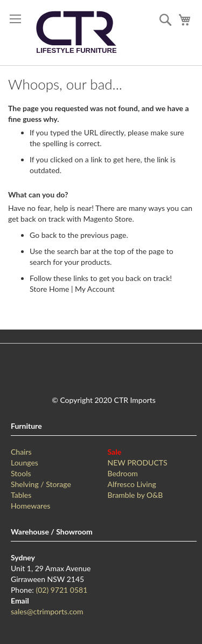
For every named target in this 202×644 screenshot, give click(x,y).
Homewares (30, 506)
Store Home (49, 289)
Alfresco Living (132, 484)
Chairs (21, 452)
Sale (115, 452)
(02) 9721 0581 (61, 590)
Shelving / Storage (41, 484)
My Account (95, 289)
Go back (43, 235)
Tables (21, 495)
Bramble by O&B (135, 495)
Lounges (25, 463)
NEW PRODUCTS (138, 463)
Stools (21, 473)
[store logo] (76, 33)
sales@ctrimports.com (47, 611)
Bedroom (123, 473)
